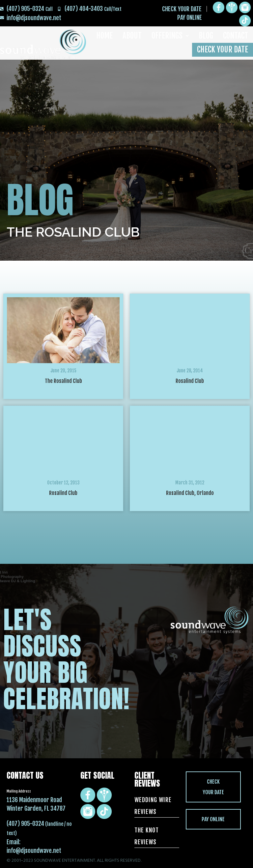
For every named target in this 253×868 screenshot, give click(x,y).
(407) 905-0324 (25, 824)
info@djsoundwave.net (34, 851)
